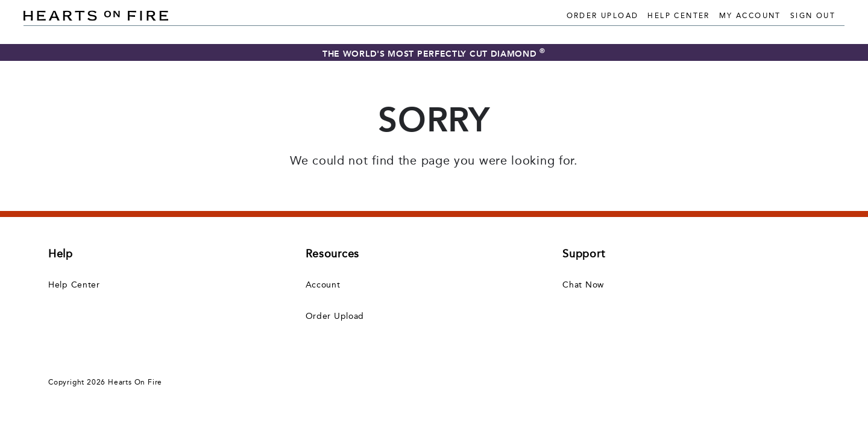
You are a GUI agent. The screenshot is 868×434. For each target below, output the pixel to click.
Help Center (678, 16)
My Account (750, 16)
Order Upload (603, 16)
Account (323, 285)
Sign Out (813, 16)
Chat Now (583, 285)
